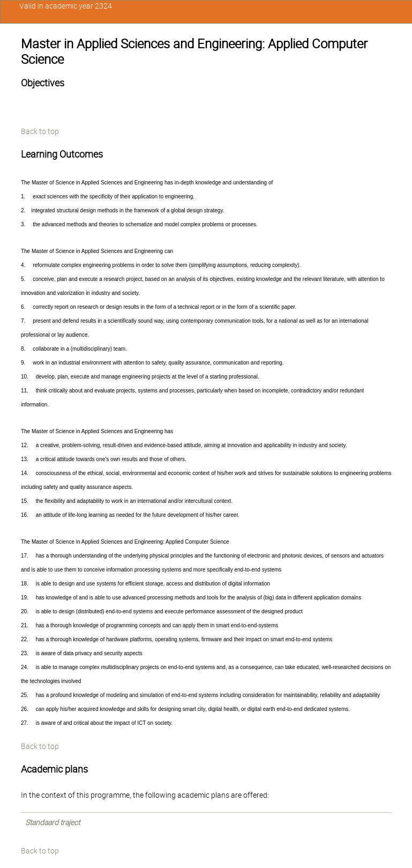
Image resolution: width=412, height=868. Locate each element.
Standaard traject (53, 822)
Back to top (40, 131)
